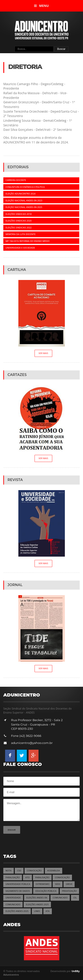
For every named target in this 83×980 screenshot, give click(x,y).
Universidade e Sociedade (20, 248)
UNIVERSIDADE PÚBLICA (18, 884)
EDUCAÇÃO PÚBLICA (46, 891)
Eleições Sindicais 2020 (19, 221)
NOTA (9, 871)
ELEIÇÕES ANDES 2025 (37, 905)
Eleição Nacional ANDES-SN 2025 (24, 207)
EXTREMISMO (43, 884)
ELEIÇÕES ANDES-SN (37, 898)
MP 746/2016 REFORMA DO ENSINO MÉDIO (28, 241)
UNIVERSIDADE (13, 898)
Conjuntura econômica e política (25, 187)
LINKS (37, 911)
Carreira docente (16, 180)
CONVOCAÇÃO (34, 871)
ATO (27, 877)
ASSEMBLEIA (53, 871)
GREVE (69, 884)
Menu (41, 6)
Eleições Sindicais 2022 (19, 228)
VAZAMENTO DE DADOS (18, 891)
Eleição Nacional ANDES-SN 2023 (24, 200)
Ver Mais (43, 353)
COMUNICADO (60, 898)
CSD (19, 871)
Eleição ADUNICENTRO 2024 (21, 194)
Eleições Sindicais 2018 (19, 214)
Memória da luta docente (21, 234)
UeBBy (76, 971)
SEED (57, 884)
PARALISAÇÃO (13, 877)
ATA (48, 911)
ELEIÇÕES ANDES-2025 (17, 911)
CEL (75, 898)
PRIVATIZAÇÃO (69, 891)
